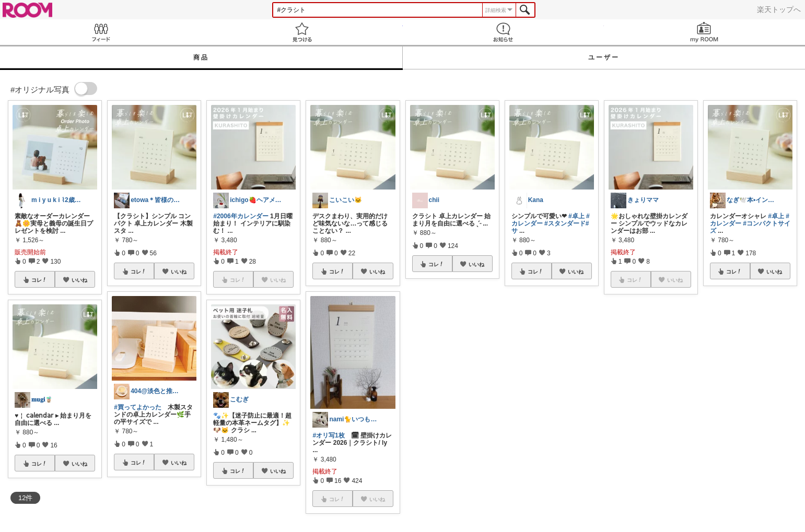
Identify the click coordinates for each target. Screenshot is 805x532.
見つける (302, 32)
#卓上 (576, 216)
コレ (39, 280)
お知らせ (503, 32)
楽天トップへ (779, 9)
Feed (101, 32)
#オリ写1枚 (328, 435)
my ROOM (704, 32)
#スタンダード (565, 223)
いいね (79, 280)
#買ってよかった (138, 407)
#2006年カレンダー (241, 216)
